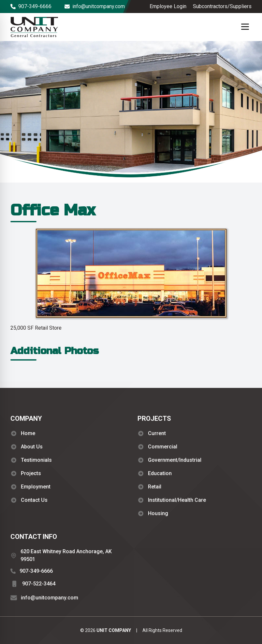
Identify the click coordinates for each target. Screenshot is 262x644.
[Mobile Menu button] (245, 27)
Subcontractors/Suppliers (222, 6)
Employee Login (168, 6)
